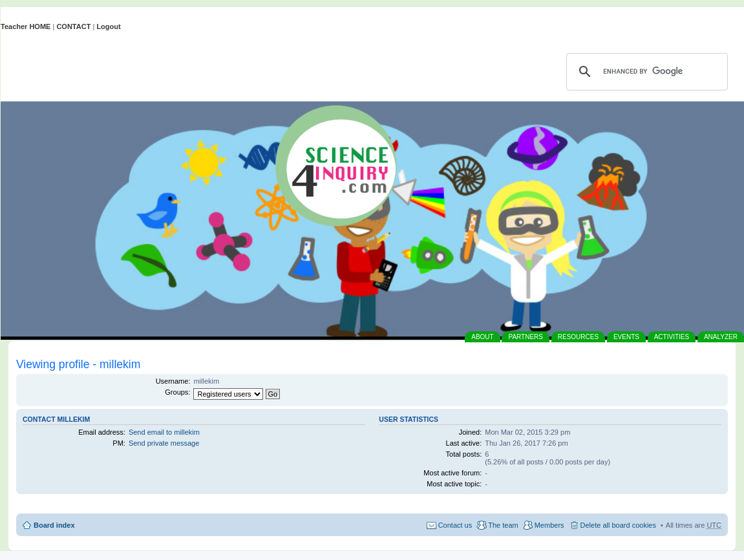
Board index (54, 525)
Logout (108, 26)
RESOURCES (578, 337)
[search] (645, 72)
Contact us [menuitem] (455, 525)
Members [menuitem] (549, 525)
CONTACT (73, 26)
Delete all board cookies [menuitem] (618, 525)
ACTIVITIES (672, 337)
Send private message (164, 443)
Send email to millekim (164, 432)
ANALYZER (721, 337)
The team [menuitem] (503, 525)
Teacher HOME (26, 26)
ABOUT (482, 337)
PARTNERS (526, 337)
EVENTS (626, 337)
